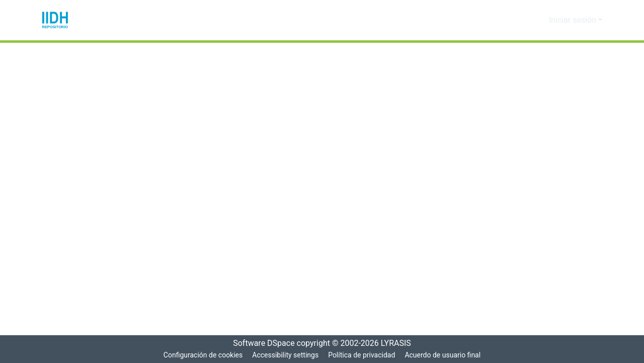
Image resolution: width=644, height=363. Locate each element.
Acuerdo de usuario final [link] (445, 355)
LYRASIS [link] (399, 343)
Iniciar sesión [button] (575, 20)
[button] (55, 20)
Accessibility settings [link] (284, 355)
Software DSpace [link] (261, 343)
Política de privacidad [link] (361, 355)
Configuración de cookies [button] (201, 355)
